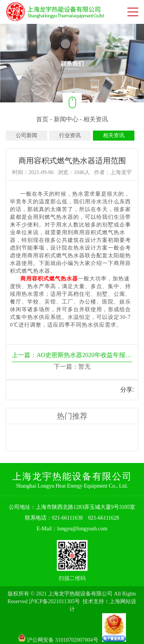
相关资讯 (96, 119)
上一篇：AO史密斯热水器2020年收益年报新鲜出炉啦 (72, 355)
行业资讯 (70, 135)
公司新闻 (26, 135)
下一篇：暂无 (72, 366)
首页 (42, 119)
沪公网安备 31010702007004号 (60, 640)
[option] (72, 63)
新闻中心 (66, 119)
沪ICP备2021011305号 (54, 601)
